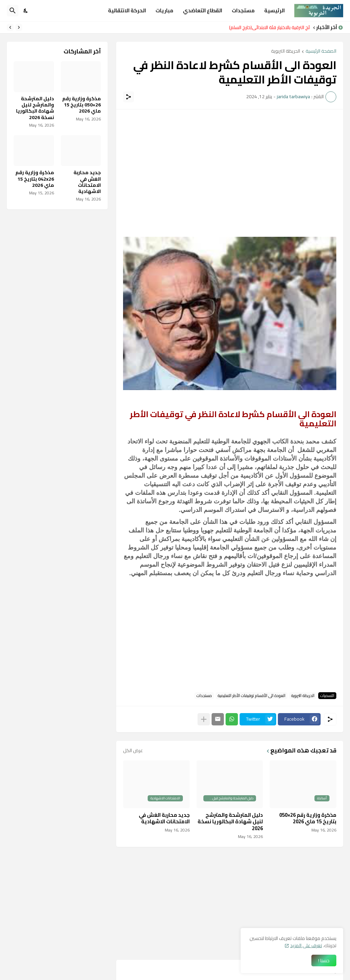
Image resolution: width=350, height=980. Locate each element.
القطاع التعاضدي (203, 10)
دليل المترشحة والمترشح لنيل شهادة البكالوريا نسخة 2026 (230, 822)
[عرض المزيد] (204, 719)
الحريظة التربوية (286, 51)
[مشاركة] (129, 97)
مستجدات (243, 10)
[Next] (10, 27)
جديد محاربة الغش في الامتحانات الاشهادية (164, 818)
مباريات (164, 10)
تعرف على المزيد (306, 945)
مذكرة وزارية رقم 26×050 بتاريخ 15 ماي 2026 (308, 818)
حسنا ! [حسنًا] (324, 960)
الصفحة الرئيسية (321, 51)
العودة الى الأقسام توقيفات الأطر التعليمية (252, 696)
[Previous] (19, 27)
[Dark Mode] (26, 11)
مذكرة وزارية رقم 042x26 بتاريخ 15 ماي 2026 (35, 179)
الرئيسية (274, 10)
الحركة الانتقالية (127, 10)
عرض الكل (133, 750)
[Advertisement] (230, 164)
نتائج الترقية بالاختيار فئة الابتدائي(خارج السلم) (268, 27)
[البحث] (13, 11)
